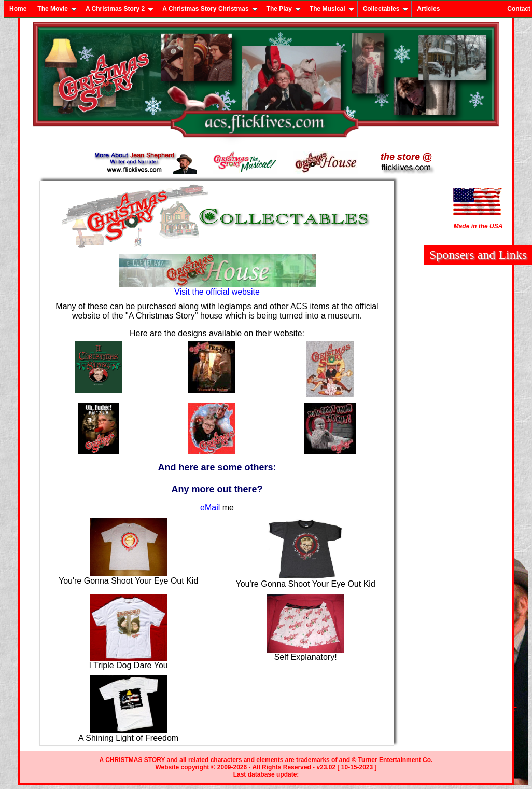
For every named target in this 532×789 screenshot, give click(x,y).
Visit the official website (217, 288)
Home (18, 9)
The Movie (57, 9)
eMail (210, 508)
